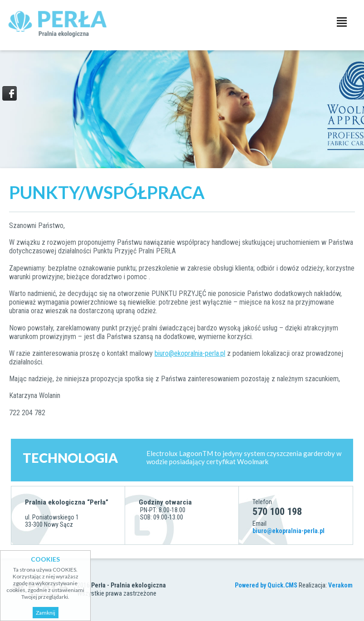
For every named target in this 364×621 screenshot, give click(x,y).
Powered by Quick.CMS (266, 585)
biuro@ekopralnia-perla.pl (190, 353)
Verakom (340, 585)
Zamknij (46, 613)
